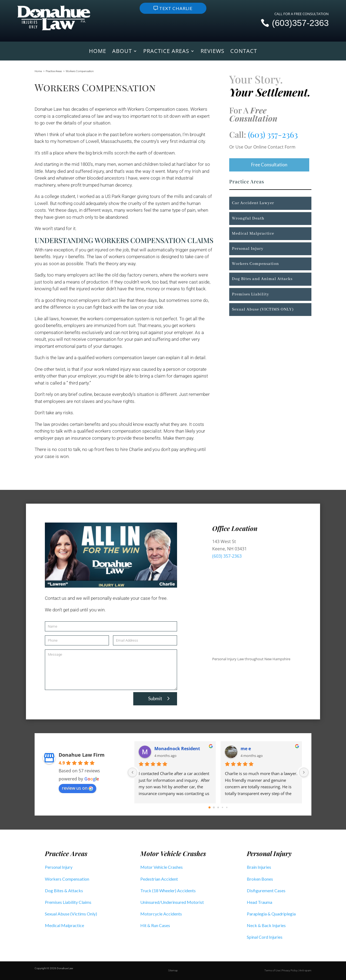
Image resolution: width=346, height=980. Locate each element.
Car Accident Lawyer (253, 203)
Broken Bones (260, 879)
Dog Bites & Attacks (64, 890)
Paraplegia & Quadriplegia (271, 914)
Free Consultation (269, 165)
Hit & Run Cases (155, 925)
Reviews (212, 52)
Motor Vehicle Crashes (162, 867)
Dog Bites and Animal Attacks (262, 279)
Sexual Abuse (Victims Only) (71, 914)
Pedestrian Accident (159, 879)
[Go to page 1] (214, 807)
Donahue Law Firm (82, 755)
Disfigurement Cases (266, 890)
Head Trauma (259, 902)
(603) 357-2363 (273, 134)
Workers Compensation (255, 264)
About (122, 52)
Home (98, 52)
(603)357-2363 (300, 23)
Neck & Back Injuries (266, 925)
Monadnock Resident (177, 749)
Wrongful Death (248, 218)
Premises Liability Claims (68, 902)
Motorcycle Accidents (161, 914)
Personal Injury (248, 249)
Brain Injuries (259, 867)
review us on (77, 788)
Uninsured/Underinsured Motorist (172, 902)
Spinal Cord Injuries (265, 937)
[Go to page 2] (218, 807)
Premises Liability (251, 294)
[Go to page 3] (223, 807)
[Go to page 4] (227, 807)
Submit (155, 698)
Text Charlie (176, 8)
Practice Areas (166, 52)
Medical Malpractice (253, 234)
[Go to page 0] (209, 807)
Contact (244, 52)
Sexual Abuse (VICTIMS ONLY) (263, 309)
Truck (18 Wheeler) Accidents (168, 890)
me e (246, 749)
